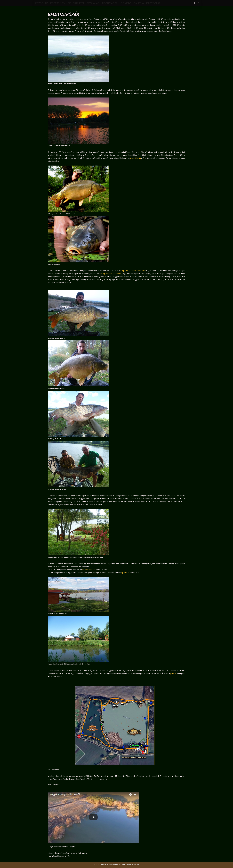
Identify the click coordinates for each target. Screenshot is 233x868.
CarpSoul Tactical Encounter (133, 271)
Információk (110, 3)
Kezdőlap (41, 3)
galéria (139, 3)
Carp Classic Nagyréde (111, 274)
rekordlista (76, 3)
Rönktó (126, 3)
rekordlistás (136, 158)
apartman (125, 573)
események (58, 3)
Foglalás (93, 3)
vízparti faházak (89, 570)
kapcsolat (153, 3)
